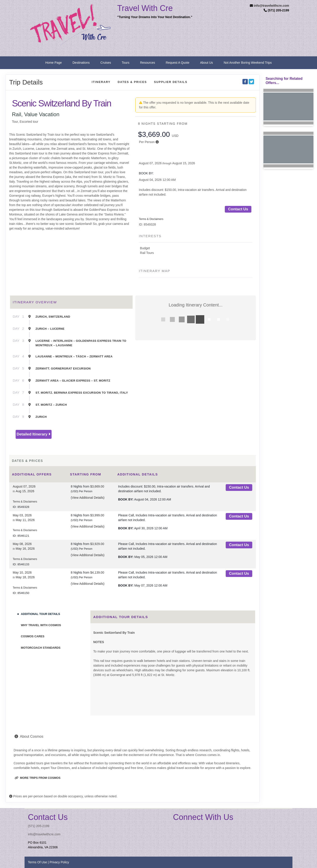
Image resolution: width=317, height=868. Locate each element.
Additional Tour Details (41, 614)
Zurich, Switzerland (53, 317)
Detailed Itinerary (34, 434)
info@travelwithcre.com (271, 6)
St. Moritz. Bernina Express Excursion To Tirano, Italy (82, 393)
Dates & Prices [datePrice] (132, 82)
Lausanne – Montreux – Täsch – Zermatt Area (74, 356)
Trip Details (26, 82)
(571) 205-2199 (39, 826)
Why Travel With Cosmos (41, 625)
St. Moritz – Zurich (51, 405)
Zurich (41, 417)
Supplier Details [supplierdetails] (171, 82)
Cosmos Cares (33, 636)
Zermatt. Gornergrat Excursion (63, 369)
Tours (125, 63)
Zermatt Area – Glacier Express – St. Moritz (73, 381)
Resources (148, 63)
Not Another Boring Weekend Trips (248, 63)
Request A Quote (177, 63)
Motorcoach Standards (41, 648)
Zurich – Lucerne (50, 329)
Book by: (126, 499)
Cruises (106, 63)
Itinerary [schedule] (101, 82)
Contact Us (238, 209)
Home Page (54, 63)
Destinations (81, 63)
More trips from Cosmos (38, 778)
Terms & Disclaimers (151, 219)
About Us (206, 63)
